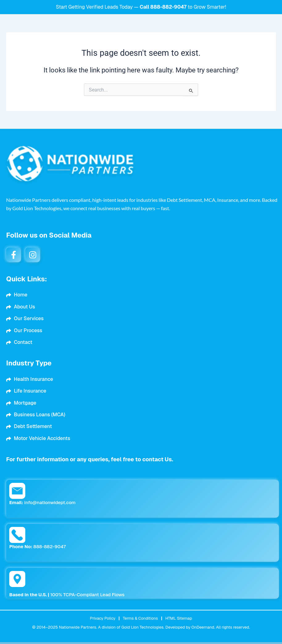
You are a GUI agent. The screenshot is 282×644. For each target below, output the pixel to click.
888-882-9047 (168, 7)
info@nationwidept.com (42, 502)
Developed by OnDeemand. (190, 627)
